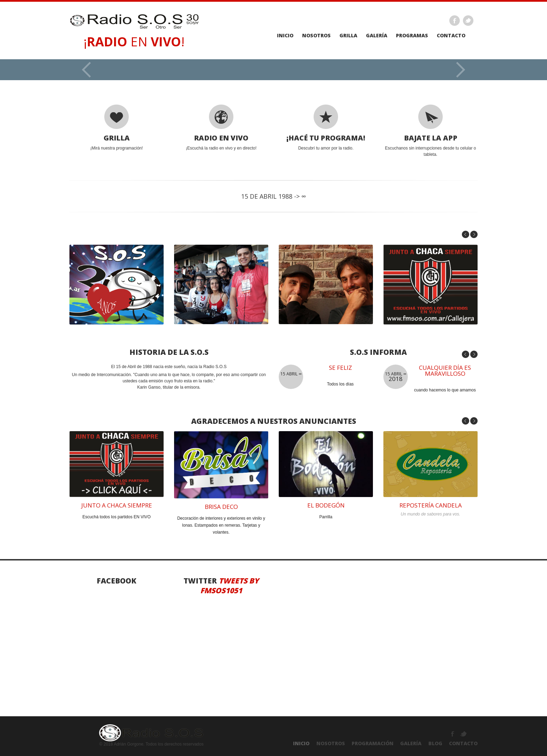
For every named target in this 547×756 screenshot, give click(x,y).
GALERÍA (411, 743)
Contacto (451, 36)
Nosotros (316, 36)
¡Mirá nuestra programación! (117, 128)
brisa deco (221, 507)
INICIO (301, 743)
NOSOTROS (331, 743)
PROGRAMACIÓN (373, 743)
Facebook (455, 21)
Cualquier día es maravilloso (445, 371)
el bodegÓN (326, 505)
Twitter (468, 21)
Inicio (285, 36)
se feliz (340, 368)
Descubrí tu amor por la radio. (326, 128)
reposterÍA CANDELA (431, 505)
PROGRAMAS (412, 36)
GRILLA (348, 36)
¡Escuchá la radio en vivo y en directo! (221, 128)
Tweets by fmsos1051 (230, 586)
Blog (435, 743)
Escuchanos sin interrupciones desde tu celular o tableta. (430, 131)
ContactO (463, 743)
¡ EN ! (134, 42)
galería (377, 36)
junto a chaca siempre (117, 505)
